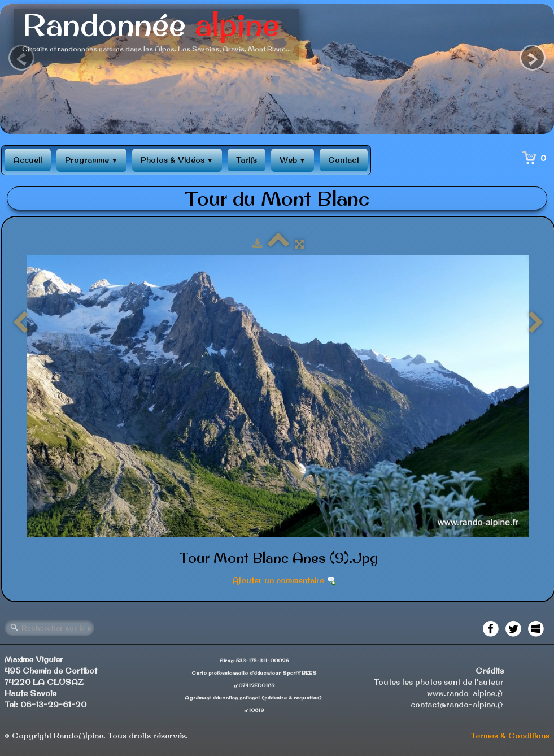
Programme (91, 160)
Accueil (28, 160)
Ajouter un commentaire (278, 580)
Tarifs (247, 160)
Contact (344, 160)
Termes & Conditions (510, 736)
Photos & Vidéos (177, 160)
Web (293, 160)
